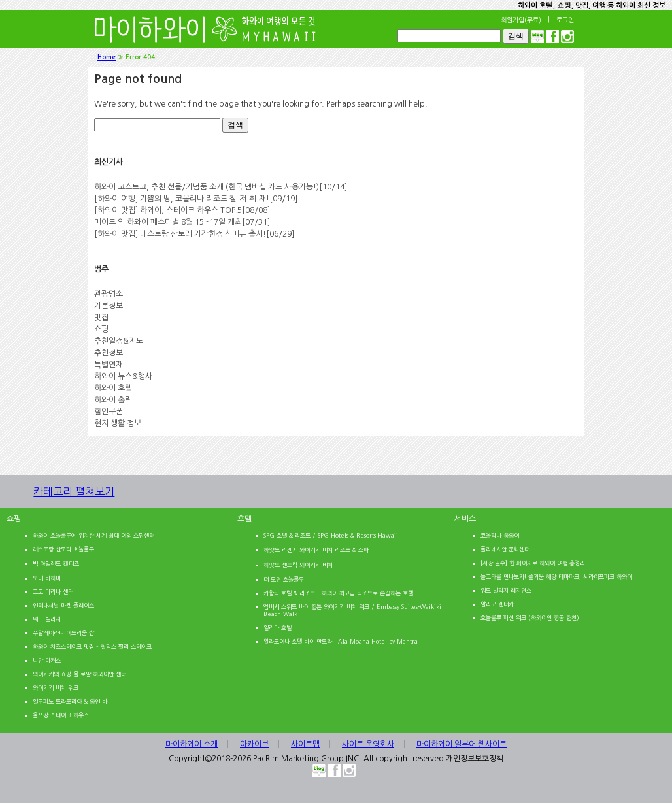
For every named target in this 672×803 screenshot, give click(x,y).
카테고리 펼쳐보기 (91, 497)
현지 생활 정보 (118, 423)
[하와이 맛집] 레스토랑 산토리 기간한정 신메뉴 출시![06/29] (194, 234)
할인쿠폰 (109, 412)
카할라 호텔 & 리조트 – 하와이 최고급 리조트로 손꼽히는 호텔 (338, 593)
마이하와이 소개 (192, 744)
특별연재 (109, 365)
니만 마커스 (47, 660)
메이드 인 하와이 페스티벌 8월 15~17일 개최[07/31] (182, 222)
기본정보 (109, 306)
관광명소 (109, 294)
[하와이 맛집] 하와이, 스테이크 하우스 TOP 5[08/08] (182, 210)
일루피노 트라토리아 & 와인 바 (70, 701)
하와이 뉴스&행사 (123, 376)
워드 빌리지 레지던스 (506, 590)
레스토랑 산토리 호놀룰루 (63, 549)
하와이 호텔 (113, 388)
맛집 (101, 318)
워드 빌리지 (47, 619)
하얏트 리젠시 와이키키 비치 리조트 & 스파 (316, 550)
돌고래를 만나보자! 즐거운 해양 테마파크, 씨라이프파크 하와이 (556, 577)
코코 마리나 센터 (53, 592)
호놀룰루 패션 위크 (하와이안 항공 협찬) (530, 618)
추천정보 (109, 353)
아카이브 (254, 744)
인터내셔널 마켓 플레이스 (63, 605)
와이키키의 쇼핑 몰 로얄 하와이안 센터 (79, 674)
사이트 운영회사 (368, 744)
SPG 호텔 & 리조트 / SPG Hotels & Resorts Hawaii (331, 535)
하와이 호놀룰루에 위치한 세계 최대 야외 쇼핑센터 (93, 535)
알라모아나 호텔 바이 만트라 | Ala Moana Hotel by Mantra (341, 641)
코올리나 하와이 (500, 535)
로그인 (565, 20)
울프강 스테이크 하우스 (61, 715)
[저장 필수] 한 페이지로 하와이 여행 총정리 (533, 563)
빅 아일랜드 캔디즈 (56, 564)
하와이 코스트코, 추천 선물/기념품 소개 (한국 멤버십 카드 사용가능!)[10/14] (221, 187)
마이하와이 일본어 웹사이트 (462, 744)
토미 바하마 (47, 578)
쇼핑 (101, 329)
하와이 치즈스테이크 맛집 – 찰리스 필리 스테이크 (92, 647)
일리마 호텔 (277, 628)
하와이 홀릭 (113, 400)
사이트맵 (305, 744)
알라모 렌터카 (497, 604)
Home (107, 57)
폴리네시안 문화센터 (505, 549)
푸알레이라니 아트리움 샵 (63, 633)
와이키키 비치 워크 (56, 688)
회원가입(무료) (521, 20)
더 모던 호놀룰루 (284, 579)
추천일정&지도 (119, 341)
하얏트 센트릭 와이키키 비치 (298, 565)
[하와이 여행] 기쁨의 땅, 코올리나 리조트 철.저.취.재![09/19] (196, 199)
